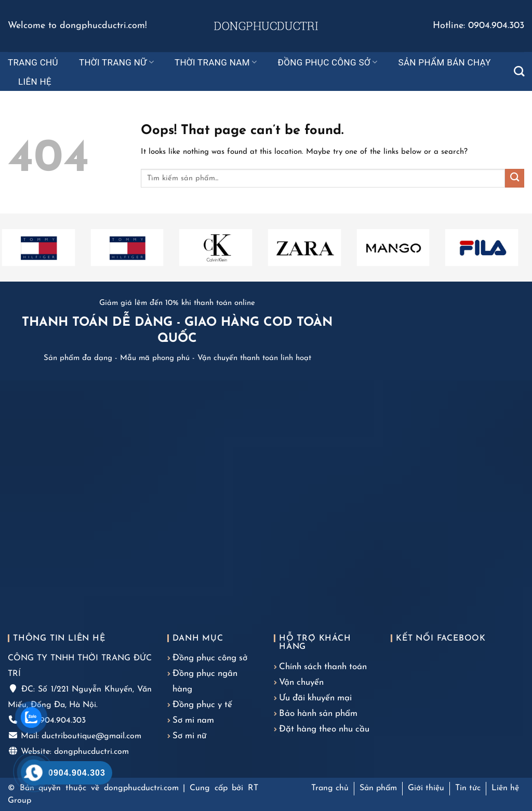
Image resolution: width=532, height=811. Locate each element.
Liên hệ (35, 82)
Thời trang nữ (116, 62)
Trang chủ (33, 62)
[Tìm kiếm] (519, 71)
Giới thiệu (426, 788)
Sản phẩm (378, 788)
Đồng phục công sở (328, 62)
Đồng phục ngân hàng (205, 681)
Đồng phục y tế (202, 705)
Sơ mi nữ (189, 736)
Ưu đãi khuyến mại (315, 698)
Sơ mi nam (193, 720)
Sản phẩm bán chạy (444, 62)
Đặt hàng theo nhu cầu (324, 729)
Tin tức (468, 788)
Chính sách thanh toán (323, 667)
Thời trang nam (216, 62)
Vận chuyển (301, 682)
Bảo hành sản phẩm (318, 714)
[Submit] (515, 178)
